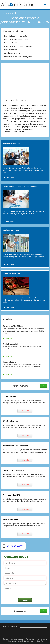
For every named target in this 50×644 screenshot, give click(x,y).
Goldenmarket (29, 641)
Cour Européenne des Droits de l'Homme (20, 187)
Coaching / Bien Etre (12, 53)
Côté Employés (9, 396)
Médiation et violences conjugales (18, 57)
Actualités (8, 319)
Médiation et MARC (10, 344)
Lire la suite (10, 178)
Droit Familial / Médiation (14, 43)
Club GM (40, 641)
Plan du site (30, 639)
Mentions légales (17, 639)
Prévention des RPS (11, 495)
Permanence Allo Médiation (14, 326)
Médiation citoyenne (11, 230)
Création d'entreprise (11, 273)
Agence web (41, 639)
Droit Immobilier (11, 50)
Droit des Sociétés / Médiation (16, 40)
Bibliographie (20, 611)
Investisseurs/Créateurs (13, 470)
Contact (5, 639)
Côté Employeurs (10, 421)
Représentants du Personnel (15, 446)
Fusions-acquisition (11, 519)
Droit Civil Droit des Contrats (16, 36)
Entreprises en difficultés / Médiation (19, 46)
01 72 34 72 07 (15, 546)
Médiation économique (12, 143)
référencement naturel (15, 641)
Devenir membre (20, 386)
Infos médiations (10, 362)
